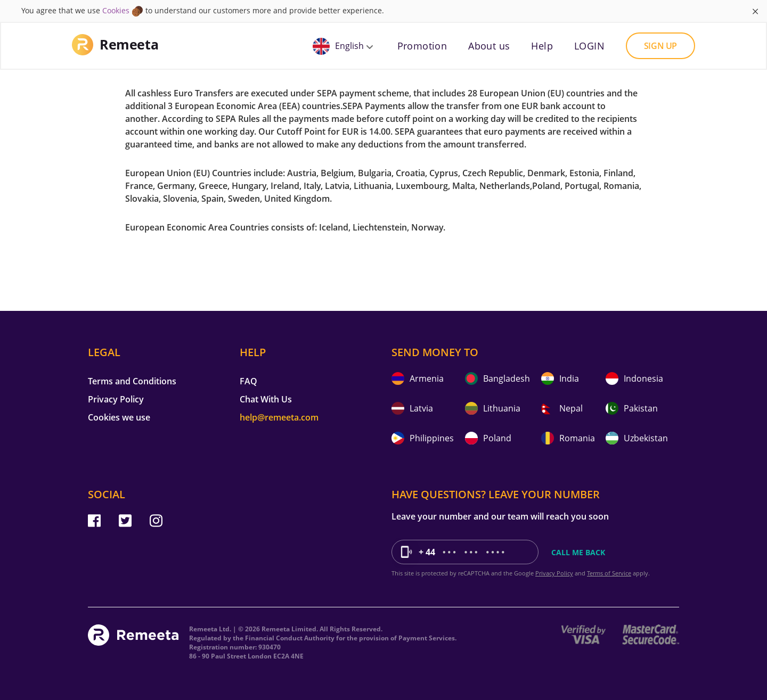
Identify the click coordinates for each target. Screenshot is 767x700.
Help (542, 46)
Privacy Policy (116, 399)
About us (489, 46)
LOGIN (589, 46)
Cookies (116, 10)
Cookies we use (119, 417)
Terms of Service (609, 573)
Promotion (422, 46)
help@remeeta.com (279, 417)
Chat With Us (266, 399)
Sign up (660, 46)
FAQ (248, 381)
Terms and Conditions (132, 381)
